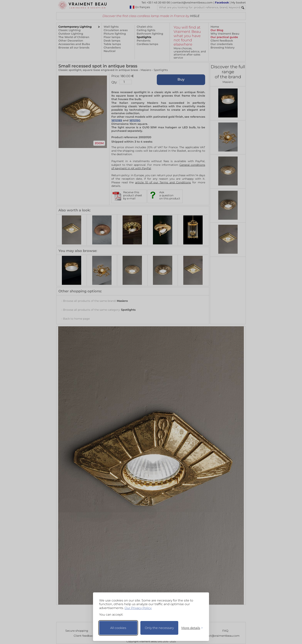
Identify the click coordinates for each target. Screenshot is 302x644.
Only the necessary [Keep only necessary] (159, 628)
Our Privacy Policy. (138, 608)
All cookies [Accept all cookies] (118, 628)
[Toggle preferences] (190, 628)
